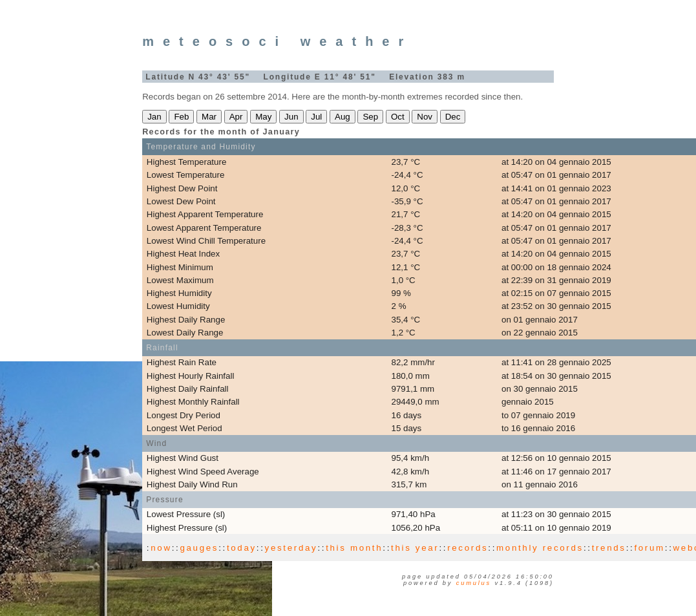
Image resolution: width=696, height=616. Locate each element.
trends (609, 548)
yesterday (291, 548)
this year (415, 548)
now (161, 548)
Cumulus (474, 583)
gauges (199, 548)
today (242, 548)
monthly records (540, 548)
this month (354, 548)
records (468, 548)
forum (649, 548)
